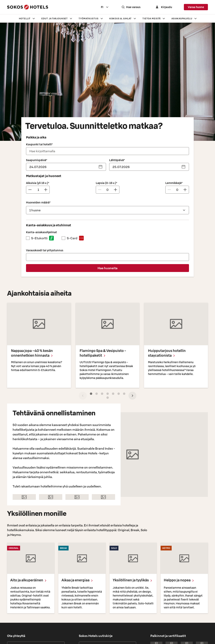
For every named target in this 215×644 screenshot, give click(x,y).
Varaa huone (196, 7)
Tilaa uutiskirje (107, 555)
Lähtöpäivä (117, 160)
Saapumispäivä (37, 160)
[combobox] (109, 7)
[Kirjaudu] (165, 7)
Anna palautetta (36, 583)
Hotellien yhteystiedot (36, 555)
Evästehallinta (135, 639)
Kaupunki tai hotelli (39, 144)
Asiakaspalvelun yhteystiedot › (27, 565)
